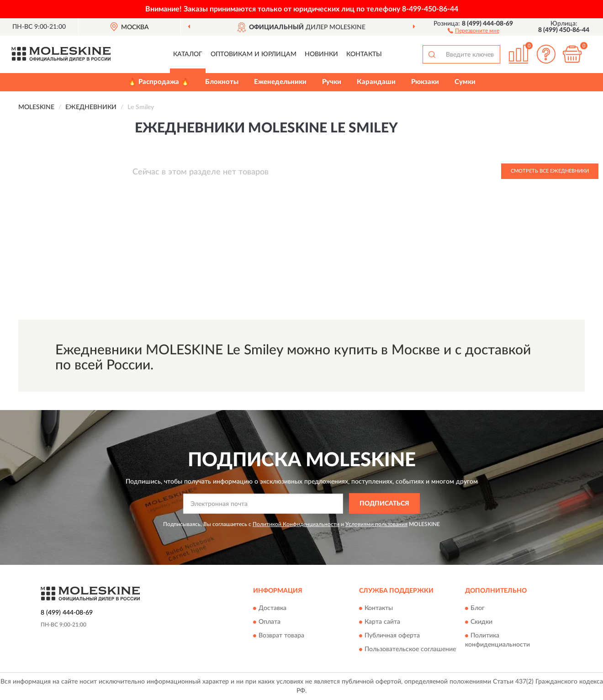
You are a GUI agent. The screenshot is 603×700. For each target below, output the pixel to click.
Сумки (465, 82)
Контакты (364, 54)
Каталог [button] (188, 54)
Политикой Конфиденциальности (296, 524)
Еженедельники (280, 82)
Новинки (321, 54)
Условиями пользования (376, 524)
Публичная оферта (392, 636)
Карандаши (376, 82)
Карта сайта (382, 622)
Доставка (272, 609)
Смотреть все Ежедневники (550, 171)
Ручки (332, 82)
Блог (478, 609)
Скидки (481, 622)
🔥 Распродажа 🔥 (159, 82)
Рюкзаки (425, 82)
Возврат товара (281, 636)
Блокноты (222, 82)
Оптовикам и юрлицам (254, 54)
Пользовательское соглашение (410, 650)
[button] (473, 30)
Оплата (270, 622)
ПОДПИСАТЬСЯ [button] (384, 504)
